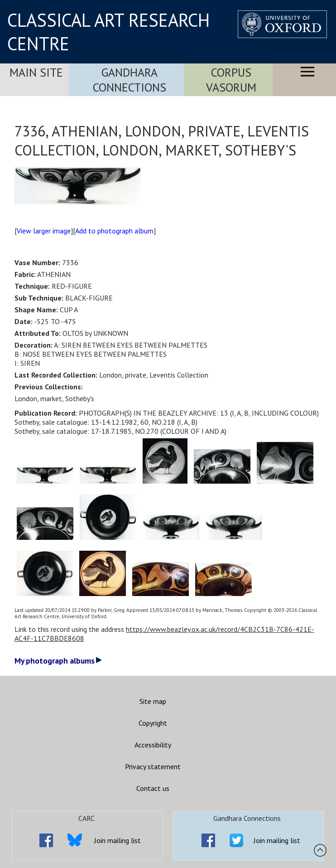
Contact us (153, 788)
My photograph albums (58, 661)
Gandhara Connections (130, 80)
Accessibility (153, 745)
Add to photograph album (114, 231)
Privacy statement (153, 766)
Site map (153, 701)
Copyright (153, 723)
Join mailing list (118, 840)
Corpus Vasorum (231, 80)
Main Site (36, 72)
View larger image (44, 231)
